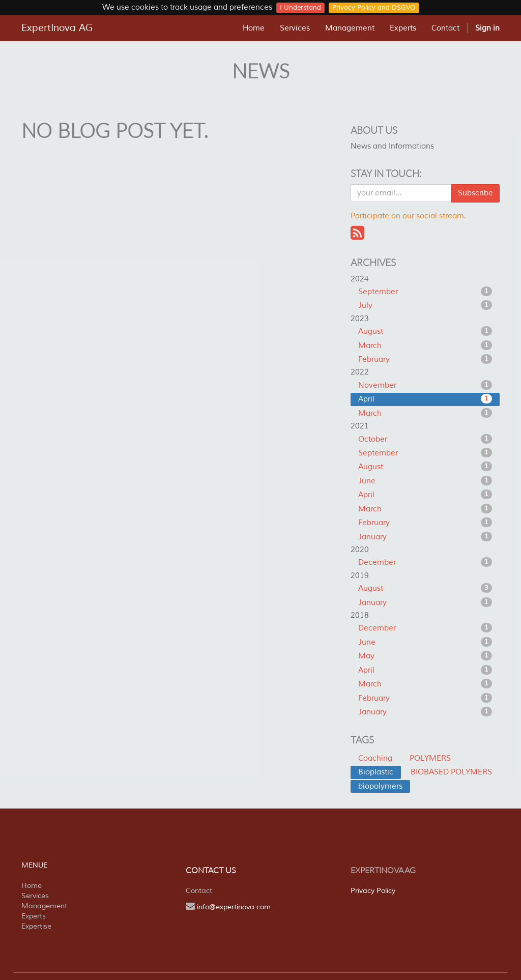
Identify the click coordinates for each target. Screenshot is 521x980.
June (425, 481)
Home (32, 886)
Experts (34, 916)
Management (44, 906)
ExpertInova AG (57, 28)
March (425, 345)
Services (35, 896)
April (425, 399)
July (425, 305)
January (425, 537)
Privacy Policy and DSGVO (374, 8)
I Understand (300, 8)
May (425, 656)
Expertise (36, 926)
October (425, 439)
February (425, 359)
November (425, 385)
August (425, 331)
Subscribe (475, 193)
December (425, 562)
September (425, 292)
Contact (199, 891)
